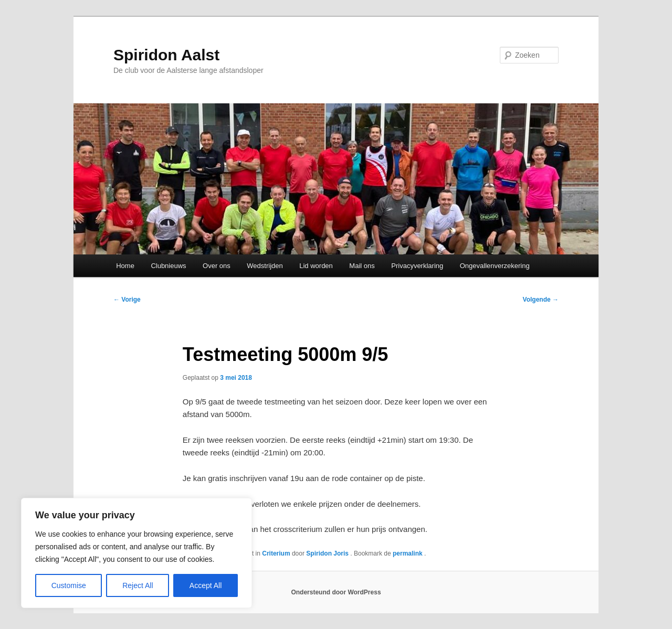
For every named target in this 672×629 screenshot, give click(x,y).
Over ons (217, 266)
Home (125, 266)
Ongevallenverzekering (495, 266)
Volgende (541, 300)
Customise (69, 585)
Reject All (138, 585)
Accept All (206, 585)
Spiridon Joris (328, 553)
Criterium (276, 553)
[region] (136, 553)
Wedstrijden (265, 266)
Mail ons (362, 266)
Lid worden (316, 266)
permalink (408, 553)
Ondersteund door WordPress (336, 592)
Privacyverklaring (417, 266)
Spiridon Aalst (166, 55)
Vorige (127, 300)
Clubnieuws (168, 266)
